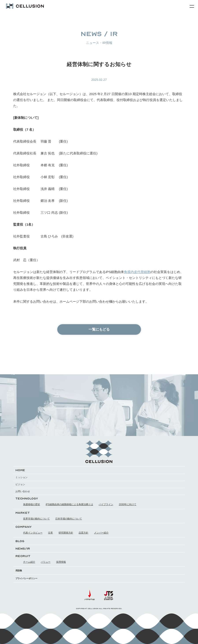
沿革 (50, 533)
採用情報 (61, 562)
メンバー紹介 (101, 533)
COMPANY (24, 527)
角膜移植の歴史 (32, 504)
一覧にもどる (99, 329)
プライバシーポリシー (26, 578)
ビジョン (20, 484)
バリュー (46, 562)
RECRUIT (23, 556)
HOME (20, 470)
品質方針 (83, 533)
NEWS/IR (23, 549)
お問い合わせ (23, 491)
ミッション (21, 477)
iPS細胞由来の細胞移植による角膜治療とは (69, 504)
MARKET (23, 513)
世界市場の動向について (36, 519)
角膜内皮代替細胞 (137, 272)
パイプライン (106, 504)
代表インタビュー (33, 533)
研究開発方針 (66, 533)
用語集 (19, 571)
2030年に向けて (128, 504)
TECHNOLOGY (27, 498)
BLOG (20, 541)
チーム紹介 (29, 562)
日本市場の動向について (69, 519)
